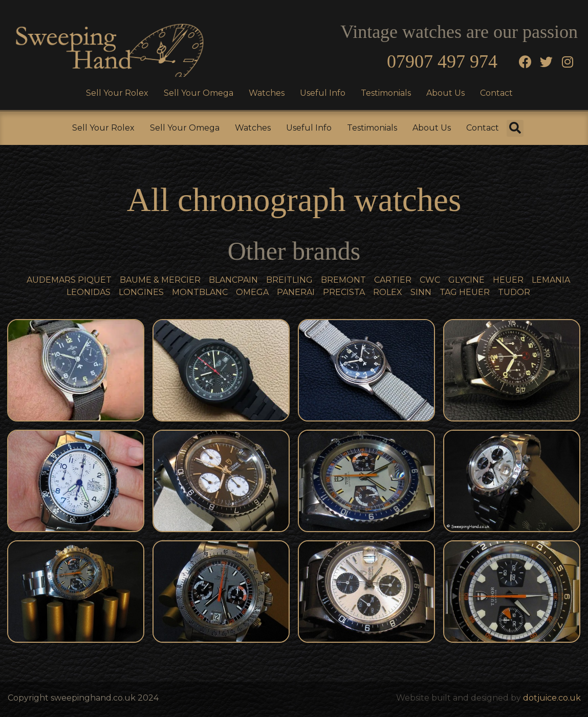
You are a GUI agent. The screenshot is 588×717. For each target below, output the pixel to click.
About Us (445, 93)
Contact (496, 93)
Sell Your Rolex (117, 93)
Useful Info (323, 93)
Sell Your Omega (199, 93)
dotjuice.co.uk (552, 698)
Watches (267, 93)
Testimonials (386, 93)
